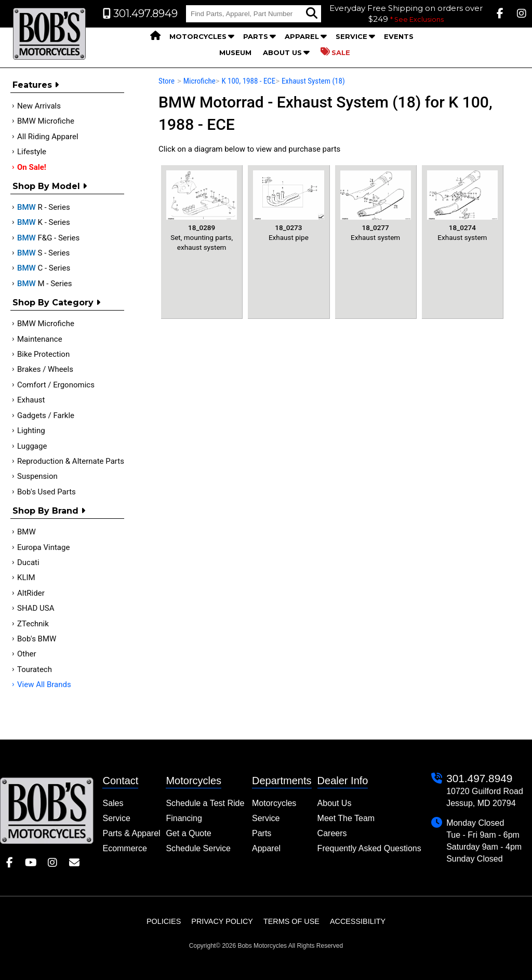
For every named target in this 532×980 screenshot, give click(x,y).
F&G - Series (48, 238)
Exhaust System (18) (313, 81)
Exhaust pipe (288, 206)
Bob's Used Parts (46, 492)
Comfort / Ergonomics (56, 385)
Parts (256, 36)
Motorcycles (198, 36)
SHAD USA (36, 608)
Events (399, 36)
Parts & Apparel (131, 833)
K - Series (44, 222)
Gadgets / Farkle (46, 415)
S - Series (43, 253)
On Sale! (32, 167)
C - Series (44, 268)
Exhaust (31, 400)
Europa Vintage (43, 547)
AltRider (31, 593)
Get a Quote (188, 833)
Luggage (32, 446)
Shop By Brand (49, 511)
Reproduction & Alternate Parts (71, 461)
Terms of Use (291, 921)
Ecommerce (124, 848)
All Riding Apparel (48, 137)
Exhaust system (376, 206)
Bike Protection (43, 354)
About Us (282, 52)
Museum (235, 52)
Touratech (35, 669)
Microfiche (199, 81)
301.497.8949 (479, 778)
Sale (335, 52)
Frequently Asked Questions (369, 848)
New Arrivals (39, 106)
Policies (164, 921)
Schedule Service (198, 848)
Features (36, 85)
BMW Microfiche (46, 121)
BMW (26, 532)
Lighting (31, 431)
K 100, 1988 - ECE (248, 81)
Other (27, 654)
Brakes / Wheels (45, 369)
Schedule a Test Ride (205, 803)
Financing (184, 818)
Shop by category (56, 303)
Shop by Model (50, 186)
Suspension (37, 476)
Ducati (28, 562)
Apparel (302, 36)
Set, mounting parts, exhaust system (202, 211)
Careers (332, 833)
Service (351, 36)
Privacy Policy (222, 921)
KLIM (26, 578)
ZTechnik (33, 624)
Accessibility (358, 921)
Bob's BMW (37, 639)
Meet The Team (346, 818)
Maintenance (40, 339)
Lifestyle (32, 152)
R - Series (44, 207)
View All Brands (44, 684)
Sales (113, 803)
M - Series (45, 284)
